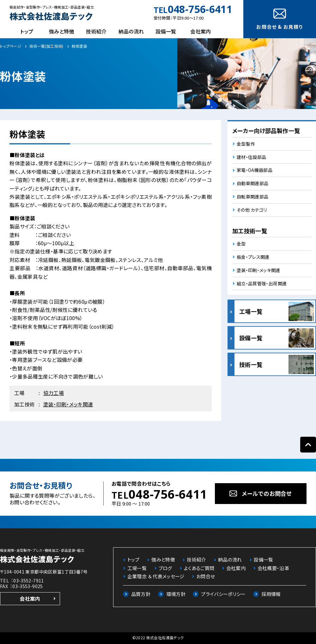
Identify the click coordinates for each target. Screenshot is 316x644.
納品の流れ (131, 31)
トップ (27, 31)
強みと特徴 (62, 31)
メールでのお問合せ (267, 493)
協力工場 (54, 393)
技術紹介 (96, 31)
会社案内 (201, 31)
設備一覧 (166, 31)
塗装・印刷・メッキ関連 (68, 404)
